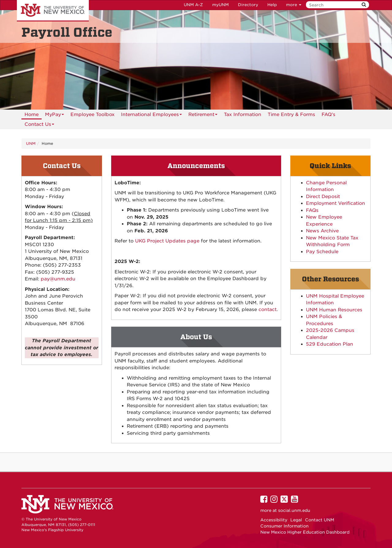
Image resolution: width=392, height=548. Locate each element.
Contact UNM (320, 520)
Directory (248, 5)
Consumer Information (285, 526)
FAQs (312, 210)
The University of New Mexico (53, 11)
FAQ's (328, 114)
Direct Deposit (323, 197)
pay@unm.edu (58, 279)
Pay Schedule (322, 252)
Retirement (203, 116)
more (294, 5)
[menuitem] (32, 114)
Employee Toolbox (92, 114)
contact (268, 310)
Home (32, 114)
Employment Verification (335, 203)
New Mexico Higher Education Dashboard (305, 532)
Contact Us (39, 125)
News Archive (322, 231)
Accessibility (274, 520)
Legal (296, 520)
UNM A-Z (193, 5)
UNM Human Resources (334, 310)
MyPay (55, 116)
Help (272, 5)
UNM (31, 143)
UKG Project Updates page (167, 241)
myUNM (221, 5)
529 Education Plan (330, 344)
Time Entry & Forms (291, 114)
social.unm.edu (294, 510)
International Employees (151, 116)
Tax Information (243, 114)
